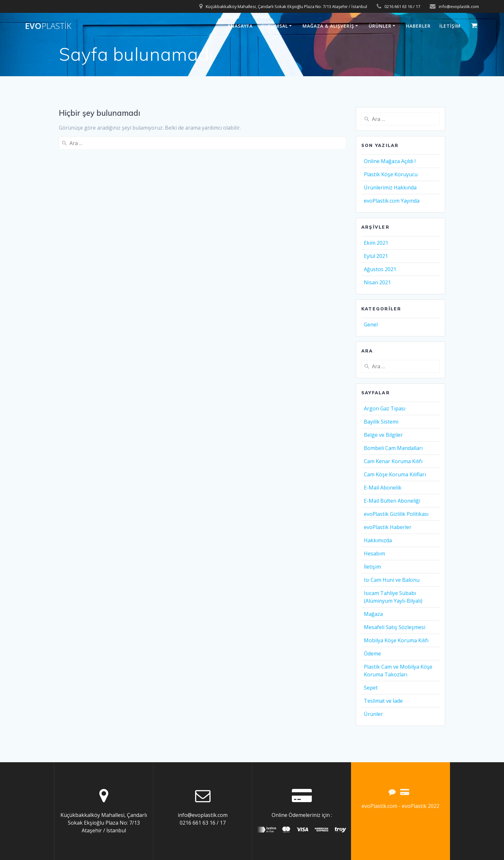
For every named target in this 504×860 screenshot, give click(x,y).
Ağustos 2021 (380, 269)
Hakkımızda (378, 540)
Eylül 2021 (376, 256)
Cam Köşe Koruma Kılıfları (395, 474)
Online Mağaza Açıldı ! (390, 161)
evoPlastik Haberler (388, 527)
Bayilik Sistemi (381, 422)
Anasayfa (240, 26)
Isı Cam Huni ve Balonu (392, 580)
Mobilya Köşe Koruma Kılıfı (396, 640)
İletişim (450, 26)
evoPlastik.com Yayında (392, 201)
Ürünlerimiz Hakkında (390, 188)
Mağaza (373, 614)
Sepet (371, 688)
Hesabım (374, 554)
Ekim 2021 (376, 243)
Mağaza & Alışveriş (328, 26)
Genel (371, 325)
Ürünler (380, 26)
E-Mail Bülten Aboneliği (392, 501)
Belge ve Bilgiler (383, 435)
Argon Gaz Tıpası (385, 408)
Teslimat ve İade (383, 701)
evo (48, 26)
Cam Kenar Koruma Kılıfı (393, 461)
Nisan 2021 (377, 282)
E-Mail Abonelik (383, 488)
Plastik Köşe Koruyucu (391, 174)
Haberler (418, 26)
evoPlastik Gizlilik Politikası (396, 514)
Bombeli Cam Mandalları (393, 448)
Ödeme (372, 654)
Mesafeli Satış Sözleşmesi (395, 627)
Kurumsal (275, 26)
